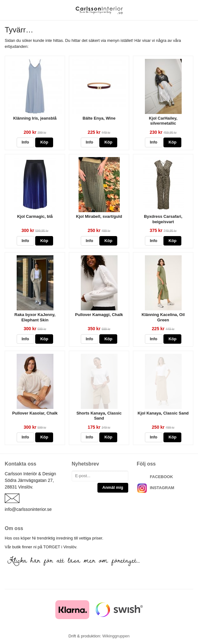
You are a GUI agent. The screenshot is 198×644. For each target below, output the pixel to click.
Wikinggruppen (116, 636)
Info (25, 142)
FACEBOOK (162, 477)
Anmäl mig (113, 487)
